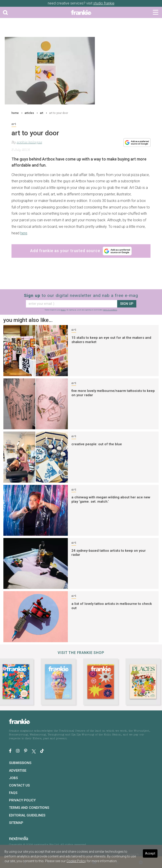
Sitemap (16, 823)
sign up (127, 304)
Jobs (13, 778)
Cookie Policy (76, 861)
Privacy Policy (22, 800)
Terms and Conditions (29, 808)
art (42, 113)
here (24, 233)
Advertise (18, 771)
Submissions (20, 763)
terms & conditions (110, 310)
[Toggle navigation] (156, 12)
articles (29, 113)
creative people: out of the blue (97, 444)
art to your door (59, 113)
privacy (63, 310)
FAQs (13, 793)
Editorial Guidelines (27, 815)
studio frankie (104, 3)
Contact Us (19, 785)
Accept (150, 853)
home (15, 113)
